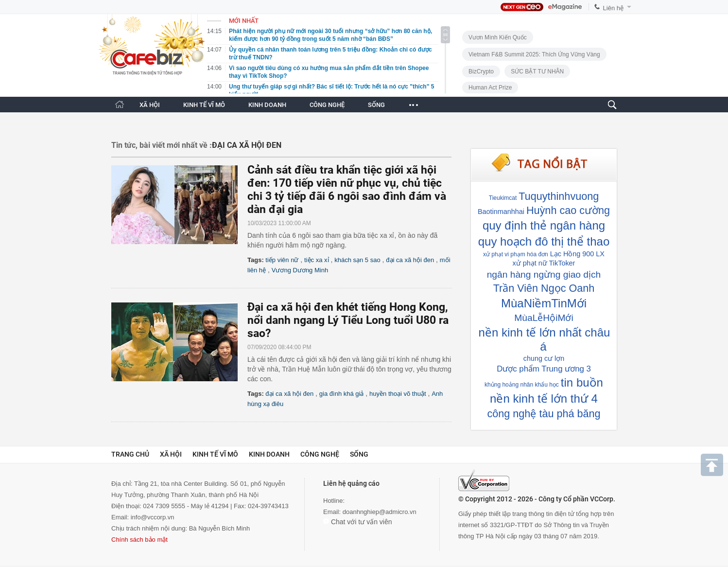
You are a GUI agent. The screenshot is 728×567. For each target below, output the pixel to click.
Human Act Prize (490, 88)
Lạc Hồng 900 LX (577, 254)
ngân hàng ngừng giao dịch (544, 275)
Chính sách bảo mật (139, 540)
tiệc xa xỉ (316, 260)
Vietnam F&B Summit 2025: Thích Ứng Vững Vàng (534, 54)
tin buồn (582, 382)
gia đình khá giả (342, 394)
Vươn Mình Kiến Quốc (498, 37)
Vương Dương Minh (300, 270)
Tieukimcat (503, 198)
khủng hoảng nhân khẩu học (522, 385)
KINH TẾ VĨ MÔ (204, 105)
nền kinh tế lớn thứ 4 (544, 399)
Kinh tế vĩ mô (215, 454)
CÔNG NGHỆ (327, 105)
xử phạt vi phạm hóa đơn (516, 254)
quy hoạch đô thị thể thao (544, 241)
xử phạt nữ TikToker (544, 263)
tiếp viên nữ (282, 260)
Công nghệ (320, 454)
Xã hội (171, 454)
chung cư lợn (544, 358)
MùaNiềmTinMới (544, 303)
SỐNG (376, 105)
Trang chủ (130, 454)
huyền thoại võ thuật (398, 394)
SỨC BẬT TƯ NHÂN (537, 71)
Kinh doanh (269, 454)
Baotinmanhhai (501, 212)
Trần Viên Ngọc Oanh (544, 288)
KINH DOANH (267, 105)
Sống (359, 454)
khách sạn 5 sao (357, 260)
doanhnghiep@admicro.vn (380, 512)
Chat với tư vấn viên (358, 522)
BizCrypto (481, 71)
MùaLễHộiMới (544, 318)
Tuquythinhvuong (559, 196)
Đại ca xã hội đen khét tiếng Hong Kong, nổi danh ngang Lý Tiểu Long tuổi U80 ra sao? (348, 320)
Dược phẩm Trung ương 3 (544, 369)
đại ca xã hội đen (410, 260)
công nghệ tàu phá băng (544, 414)
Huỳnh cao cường (568, 210)
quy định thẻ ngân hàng (544, 225)
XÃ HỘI (150, 105)
